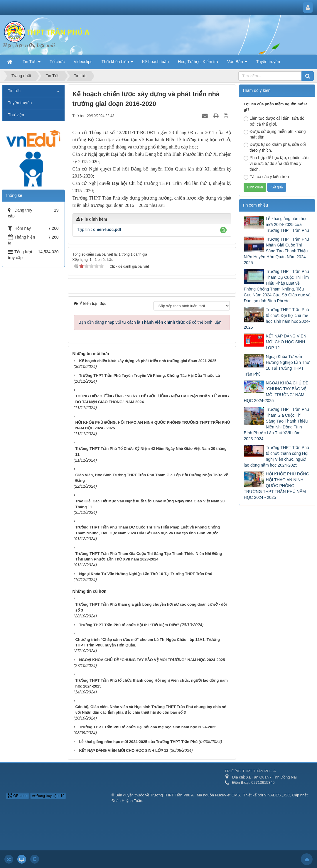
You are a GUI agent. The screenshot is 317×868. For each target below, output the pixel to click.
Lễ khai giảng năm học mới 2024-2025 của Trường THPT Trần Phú (287, 224)
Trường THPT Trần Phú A (172, 795)
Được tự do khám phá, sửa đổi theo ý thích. (275, 147)
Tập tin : (99, 229)
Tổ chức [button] (57, 62)
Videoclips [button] (83, 62)
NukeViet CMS (228, 795)
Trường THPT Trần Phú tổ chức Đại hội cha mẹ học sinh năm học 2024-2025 (277, 318)
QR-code (17, 796)
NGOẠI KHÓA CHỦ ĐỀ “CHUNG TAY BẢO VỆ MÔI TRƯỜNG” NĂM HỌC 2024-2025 (276, 392)
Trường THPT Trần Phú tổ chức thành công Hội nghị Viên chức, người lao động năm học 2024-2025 (276, 456)
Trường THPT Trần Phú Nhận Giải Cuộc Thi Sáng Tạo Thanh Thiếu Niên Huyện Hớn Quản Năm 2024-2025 (276, 251)
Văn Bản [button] (237, 63)
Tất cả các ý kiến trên (266, 177)
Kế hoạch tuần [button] (155, 62)
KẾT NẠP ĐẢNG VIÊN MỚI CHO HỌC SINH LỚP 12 (286, 342)
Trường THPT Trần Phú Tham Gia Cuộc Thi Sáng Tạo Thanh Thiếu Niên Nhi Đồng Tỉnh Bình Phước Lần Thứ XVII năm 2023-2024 (276, 424)
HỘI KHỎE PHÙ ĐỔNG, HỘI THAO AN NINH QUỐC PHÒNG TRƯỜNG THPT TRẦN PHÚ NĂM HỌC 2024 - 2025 (277, 486)
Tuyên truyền (20, 103)
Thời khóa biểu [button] (117, 63)
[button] (223, 230)
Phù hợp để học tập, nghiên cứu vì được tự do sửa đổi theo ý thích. (276, 163)
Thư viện (16, 115)
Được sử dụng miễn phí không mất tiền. (275, 134)
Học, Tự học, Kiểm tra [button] (198, 62)
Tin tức (14, 91)
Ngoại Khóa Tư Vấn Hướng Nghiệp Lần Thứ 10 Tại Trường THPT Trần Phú (276, 365)
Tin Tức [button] (32, 63)
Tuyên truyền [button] (268, 62)
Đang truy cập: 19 (48, 796)
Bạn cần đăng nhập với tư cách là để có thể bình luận (150, 322)
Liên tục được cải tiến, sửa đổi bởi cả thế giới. (274, 121)
